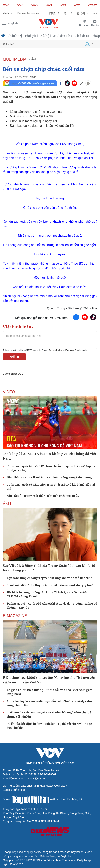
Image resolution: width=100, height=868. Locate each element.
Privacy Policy (55, 350)
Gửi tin (15, 357)
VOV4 (49, 5)
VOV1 (6, 5)
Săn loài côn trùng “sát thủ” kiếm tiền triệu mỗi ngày (43, 496)
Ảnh (34, 59)
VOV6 (77, 5)
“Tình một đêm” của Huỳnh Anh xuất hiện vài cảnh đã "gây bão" (50, 585)
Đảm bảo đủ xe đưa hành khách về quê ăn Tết (42, 126)
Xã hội (45, 36)
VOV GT (92, 5)
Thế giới (31, 36)
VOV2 (20, 5)
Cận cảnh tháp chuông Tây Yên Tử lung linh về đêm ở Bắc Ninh (50, 578)
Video (9, 392)
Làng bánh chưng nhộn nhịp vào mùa (36, 112)
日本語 (54, 13)
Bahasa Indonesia (31, 13)
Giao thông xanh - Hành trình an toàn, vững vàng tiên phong (49, 477)
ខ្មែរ (68, 13)
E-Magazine (15, 616)
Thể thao (82, 36)
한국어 (83, 13)
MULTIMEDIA (15, 59)
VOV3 (35, 5)
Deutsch (6, 13)
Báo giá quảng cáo (14, 790)
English (13, 23)
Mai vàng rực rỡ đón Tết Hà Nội (32, 116)
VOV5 (63, 5)
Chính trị (15, 36)
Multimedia (63, 36)
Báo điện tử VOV (13, 374)
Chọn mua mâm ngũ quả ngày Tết (33, 121)
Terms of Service (74, 350)
